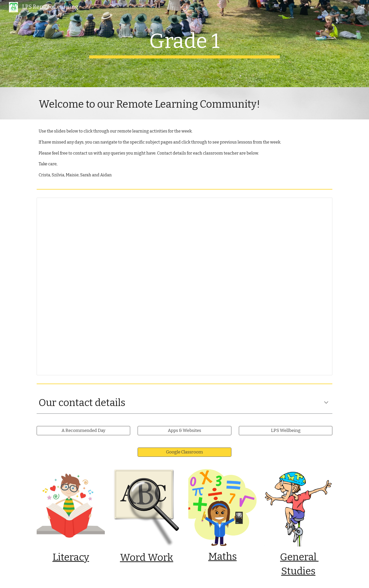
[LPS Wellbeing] (286, 431)
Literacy (71, 557)
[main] (184, 44)
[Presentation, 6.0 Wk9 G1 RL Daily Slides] (184, 286)
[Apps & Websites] (184, 431)
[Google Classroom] (184, 452)
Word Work (147, 557)
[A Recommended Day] (83, 431)
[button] (363, 7)
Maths (223, 556)
